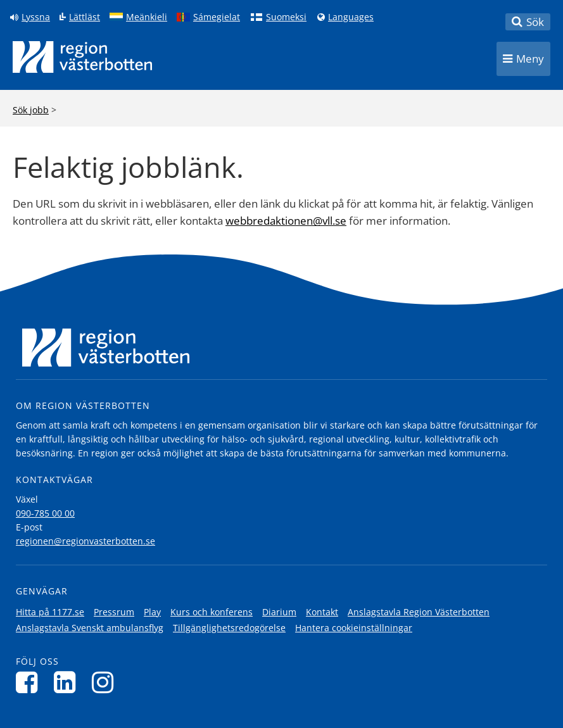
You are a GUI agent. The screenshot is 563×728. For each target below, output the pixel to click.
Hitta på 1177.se (50, 612)
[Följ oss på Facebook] (30, 682)
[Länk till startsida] (82, 57)
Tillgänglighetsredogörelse (229, 628)
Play (152, 612)
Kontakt (322, 612)
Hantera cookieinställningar (354, 628)
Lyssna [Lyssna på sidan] (36, 17)
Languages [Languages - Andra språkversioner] (351, 17)
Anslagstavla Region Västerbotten (419, 612)
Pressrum (114, 612)
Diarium (279, 612)
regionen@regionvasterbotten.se (85, 541)
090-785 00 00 (45, 513)
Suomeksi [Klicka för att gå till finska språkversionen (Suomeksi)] (286, 17)
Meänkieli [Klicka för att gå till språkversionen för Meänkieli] (147, 17)
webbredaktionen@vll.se (286, 221)
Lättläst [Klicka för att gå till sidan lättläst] (85, 17)
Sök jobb (31, 110)
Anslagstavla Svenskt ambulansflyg (90, 628)
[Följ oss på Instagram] (106, 682)
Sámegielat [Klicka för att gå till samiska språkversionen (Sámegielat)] (217, 17)
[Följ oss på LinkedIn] (68, 682)
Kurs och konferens (212, 612)
